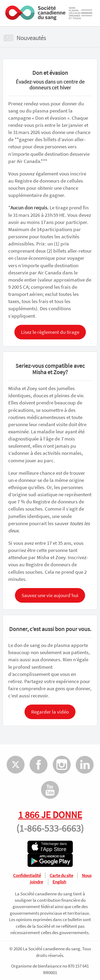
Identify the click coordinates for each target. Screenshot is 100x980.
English (59, 882)
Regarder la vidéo (50, 712)
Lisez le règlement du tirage (50, 332)
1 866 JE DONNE (50, 815)
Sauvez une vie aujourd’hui (50, 595)
